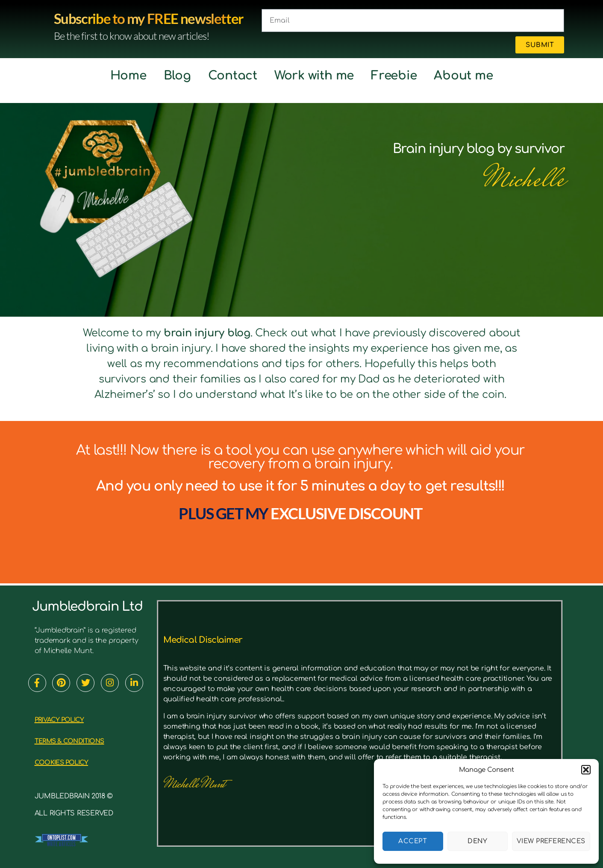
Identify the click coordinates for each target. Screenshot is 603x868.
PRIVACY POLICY (69, 719)
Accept (413, 841)
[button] (586, 770)
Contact (233, 76)
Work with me (314, 76)
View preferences (551, 841)
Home (128, 76)
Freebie (394, 76)
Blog (177, 76)
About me (463, 76)
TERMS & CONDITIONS (83, 740)
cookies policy (71, 762)
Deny (477, 841)
